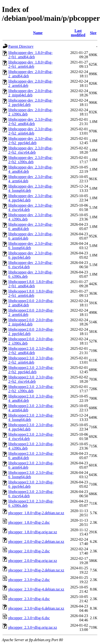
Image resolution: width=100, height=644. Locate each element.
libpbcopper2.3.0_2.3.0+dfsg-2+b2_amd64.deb (31, 351)
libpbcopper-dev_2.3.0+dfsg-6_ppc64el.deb (30, 255)
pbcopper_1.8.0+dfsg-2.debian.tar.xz (36, 513)
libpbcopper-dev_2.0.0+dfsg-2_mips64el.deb (30, 93)
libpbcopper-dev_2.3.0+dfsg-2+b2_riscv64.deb (30, 150)
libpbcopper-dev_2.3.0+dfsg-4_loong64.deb (30, 188)
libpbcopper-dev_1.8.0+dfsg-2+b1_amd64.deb (30, 55)
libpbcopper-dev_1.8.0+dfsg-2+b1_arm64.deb (30, 64)
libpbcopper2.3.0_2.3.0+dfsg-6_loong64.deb (31, 475)
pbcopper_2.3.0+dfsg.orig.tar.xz (33, 627)
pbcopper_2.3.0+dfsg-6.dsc (29, 618)
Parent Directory (21, 46)
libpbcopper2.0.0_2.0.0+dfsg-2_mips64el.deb (31, 322)
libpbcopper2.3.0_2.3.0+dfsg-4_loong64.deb (31, 417)
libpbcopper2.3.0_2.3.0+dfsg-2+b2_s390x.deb (31, 389)
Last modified (78, 33)
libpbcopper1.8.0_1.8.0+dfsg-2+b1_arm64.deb (31, 293)
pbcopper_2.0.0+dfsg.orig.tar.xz (33, 561)
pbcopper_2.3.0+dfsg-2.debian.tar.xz (36, 570)
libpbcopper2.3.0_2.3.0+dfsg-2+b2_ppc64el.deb (31, 370)
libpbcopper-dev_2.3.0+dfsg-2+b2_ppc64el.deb (30, 141)
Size (93, 33)
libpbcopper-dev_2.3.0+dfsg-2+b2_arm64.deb (30, 131)
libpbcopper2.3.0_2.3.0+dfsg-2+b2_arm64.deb (31, 360)
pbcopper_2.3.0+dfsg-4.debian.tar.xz (36, 589)
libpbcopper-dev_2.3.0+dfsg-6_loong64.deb (30, 246)
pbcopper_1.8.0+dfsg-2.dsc (29, 522)
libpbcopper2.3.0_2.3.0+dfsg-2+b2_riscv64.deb (31, 379)
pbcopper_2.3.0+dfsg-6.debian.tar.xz (36, 608)
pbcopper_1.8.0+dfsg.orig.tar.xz (33, 532)
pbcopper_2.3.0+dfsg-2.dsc (29, 580)
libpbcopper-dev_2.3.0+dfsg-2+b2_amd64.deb (30, 122)
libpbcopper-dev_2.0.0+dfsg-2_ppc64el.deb (30, 102)
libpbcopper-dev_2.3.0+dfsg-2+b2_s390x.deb (30, 160)
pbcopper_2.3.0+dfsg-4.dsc (29, 599)
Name (38, 33)
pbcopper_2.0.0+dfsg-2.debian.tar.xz (36, 542)
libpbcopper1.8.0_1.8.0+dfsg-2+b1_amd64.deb (31, 284)
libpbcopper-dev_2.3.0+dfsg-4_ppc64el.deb (30, 198)
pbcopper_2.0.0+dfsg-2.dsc (29, 551)
